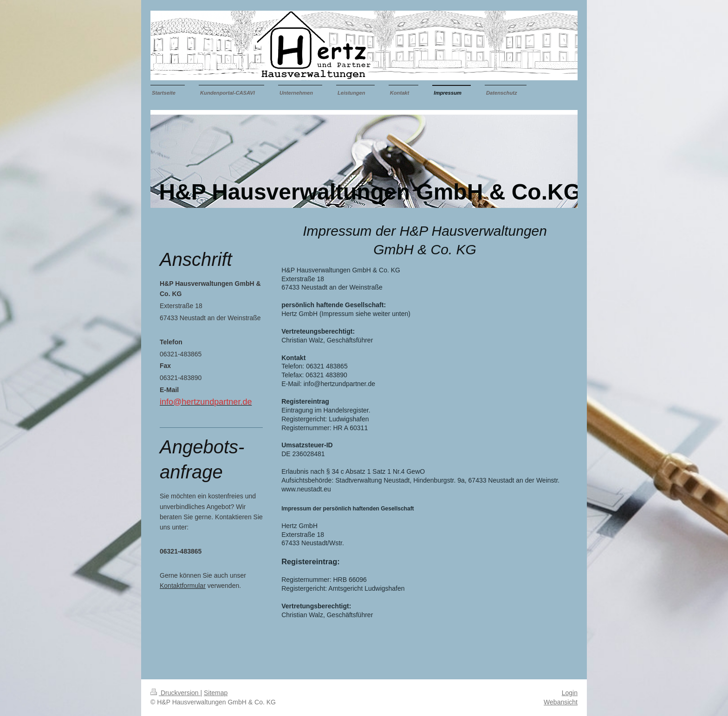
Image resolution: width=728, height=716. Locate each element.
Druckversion (175, 693)
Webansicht (561, 702)
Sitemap (216, 693)
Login (570, 693)
